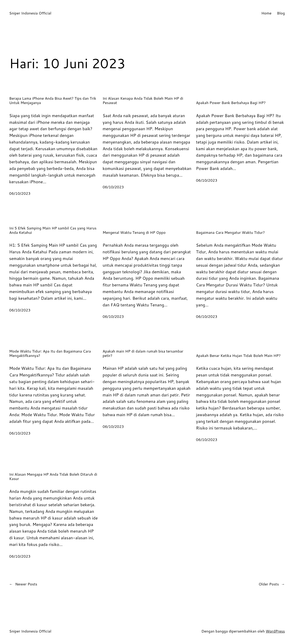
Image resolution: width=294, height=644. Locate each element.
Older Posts (272, 584)
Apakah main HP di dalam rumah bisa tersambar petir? (143, 353)
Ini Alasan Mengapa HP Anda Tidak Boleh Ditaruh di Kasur (53, 476)
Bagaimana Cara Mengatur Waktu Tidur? (230, 232)
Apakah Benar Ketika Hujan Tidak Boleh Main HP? (238, 355)
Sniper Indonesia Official (30, 13)
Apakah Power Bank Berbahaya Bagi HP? (231, 103)
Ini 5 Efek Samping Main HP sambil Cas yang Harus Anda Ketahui (53, 230)
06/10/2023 (20, 193)
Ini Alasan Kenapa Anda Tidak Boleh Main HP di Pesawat (143, 100)
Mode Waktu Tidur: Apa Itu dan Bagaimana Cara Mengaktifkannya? (50, 353)
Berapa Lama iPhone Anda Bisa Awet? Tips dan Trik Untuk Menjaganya (53, 100)
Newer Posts (23, 584)
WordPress (275, 631)
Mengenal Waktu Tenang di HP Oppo (134, 232)
